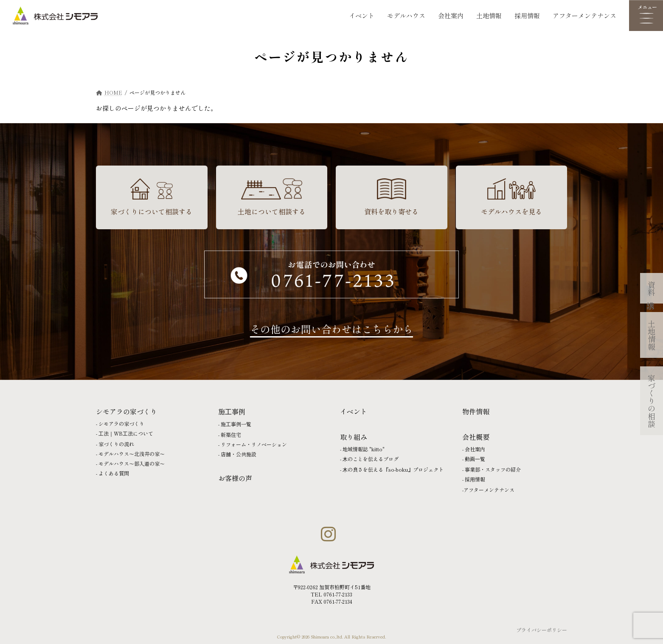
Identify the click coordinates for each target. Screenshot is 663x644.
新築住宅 (231, 434)
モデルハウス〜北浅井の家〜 (132, 454)
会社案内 (451, 15)
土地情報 (489, 15)
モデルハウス (406, 15)
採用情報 (527, 15)
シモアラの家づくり (121, 423)
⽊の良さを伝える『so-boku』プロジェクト (393, 469)
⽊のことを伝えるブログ (371, 459)
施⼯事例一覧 (236, 424)
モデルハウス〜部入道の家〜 (132, 463)
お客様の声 (235, 478)
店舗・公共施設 (239, 454)
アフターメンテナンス (584, 15)
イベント (362, 15)
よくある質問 (114, 473)
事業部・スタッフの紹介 (493, 469)
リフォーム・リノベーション (254, 444)
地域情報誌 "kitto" (364, 449)
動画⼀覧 (475, 459)
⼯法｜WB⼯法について (126, 433)
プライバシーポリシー (542, 630)
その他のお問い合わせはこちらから (331, 329)
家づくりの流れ (116, 444)
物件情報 (476, 411)
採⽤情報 (475, 479)
